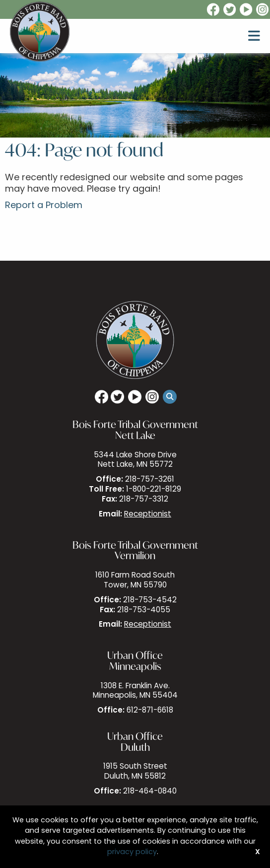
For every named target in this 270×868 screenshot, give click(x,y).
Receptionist (148, 515)
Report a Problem (44, 206)
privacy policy (132, 852)
